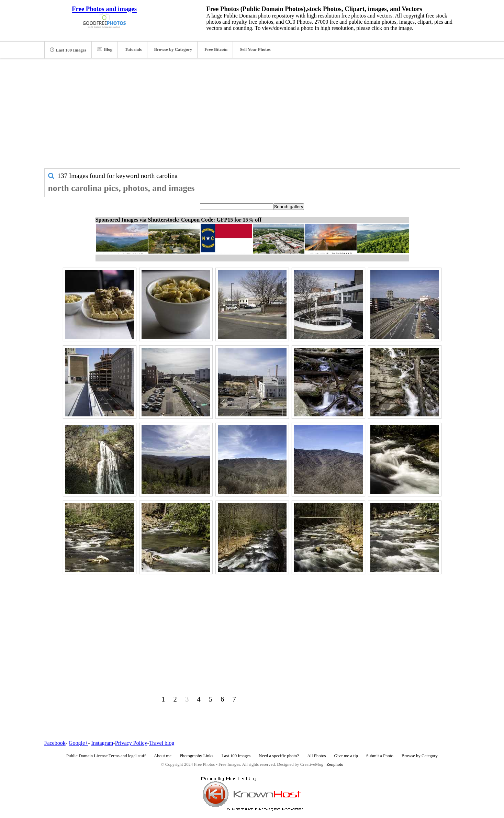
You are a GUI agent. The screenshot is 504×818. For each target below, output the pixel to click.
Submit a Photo (380, 756)
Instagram (102, 743)
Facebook (55, 743)
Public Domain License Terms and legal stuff (106, 756)
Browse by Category (173, 49)
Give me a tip (346, 756)
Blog (105, 49)
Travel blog (162, 743)
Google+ (78, 743)
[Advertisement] (252, 117)
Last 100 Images (68, 50)
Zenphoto (335, 764)
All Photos (316, 756)
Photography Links (197, 756)
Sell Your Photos (255, 49)
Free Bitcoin (216, 49)
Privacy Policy (131, 743)
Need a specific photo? (279, 756)
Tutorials (133, 49)
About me (163, 756)
